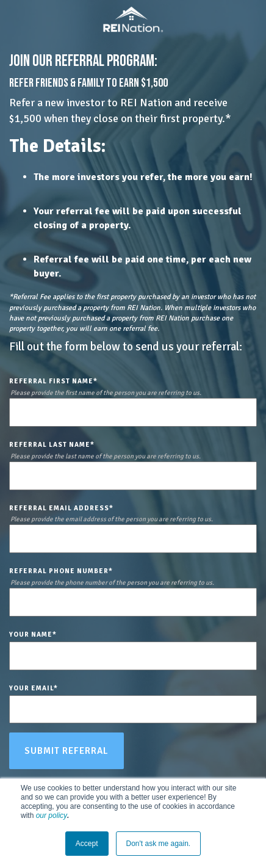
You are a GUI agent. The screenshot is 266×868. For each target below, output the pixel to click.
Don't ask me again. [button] (159, 844)
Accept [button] (87, 844)
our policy (52, 816)
